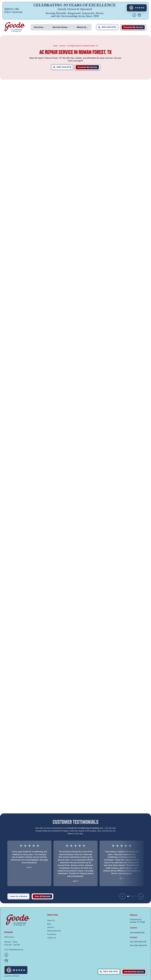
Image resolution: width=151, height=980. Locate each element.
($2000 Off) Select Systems (13, 11)
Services (39, 27)
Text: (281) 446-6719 (138, 945)
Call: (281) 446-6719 (138, 942)
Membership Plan (54, 931)
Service (63, 46)
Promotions (52, 934)
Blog (49, 924)
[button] (40, 27)
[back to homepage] (15, 27)
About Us (81, 27)
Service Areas (60, 27)
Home (55, 46)
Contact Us (52, 938)
